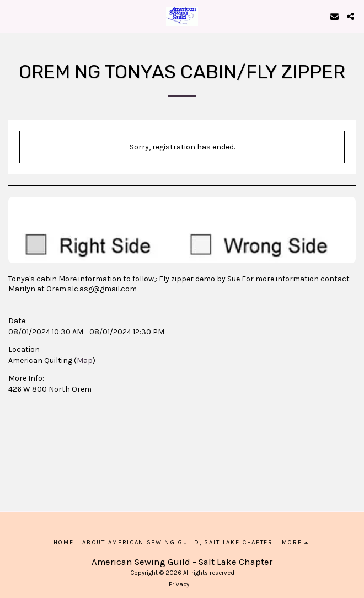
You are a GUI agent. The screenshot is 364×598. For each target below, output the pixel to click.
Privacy (179, 584)
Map (85, 361)
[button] (12, 16)
